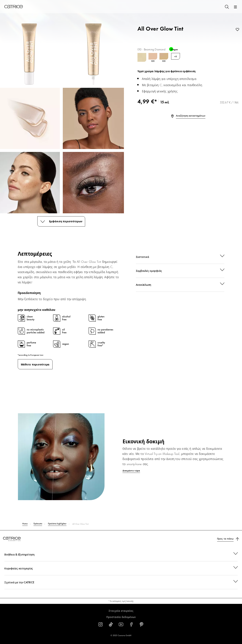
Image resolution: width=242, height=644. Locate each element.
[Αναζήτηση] (227, 7)
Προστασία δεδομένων (121, 617)
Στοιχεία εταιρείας (121, 611)
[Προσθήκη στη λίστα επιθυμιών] (237, 30)
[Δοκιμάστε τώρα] (121, 465)
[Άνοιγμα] (235, 7)
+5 (175, 56)
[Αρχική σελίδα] (14, 7)
